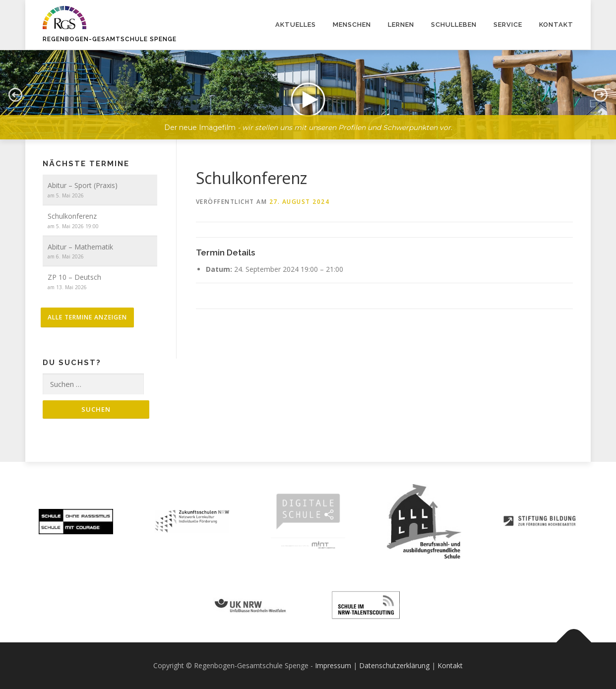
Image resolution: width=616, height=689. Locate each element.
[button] (308, 95)
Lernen (401, 25)
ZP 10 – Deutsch (74, 277)
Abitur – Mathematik (80, 247)
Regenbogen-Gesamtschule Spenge (110, 39)
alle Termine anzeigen (87, 317)
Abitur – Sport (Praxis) (83, 185)
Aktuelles (296, 25)
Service (508, 25)
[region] (308, 87)
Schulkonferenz (72, 216)
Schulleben (454, 25)
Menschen (352, 25)
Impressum (333, 665)
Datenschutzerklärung (394, 665)
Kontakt (556, 25)
